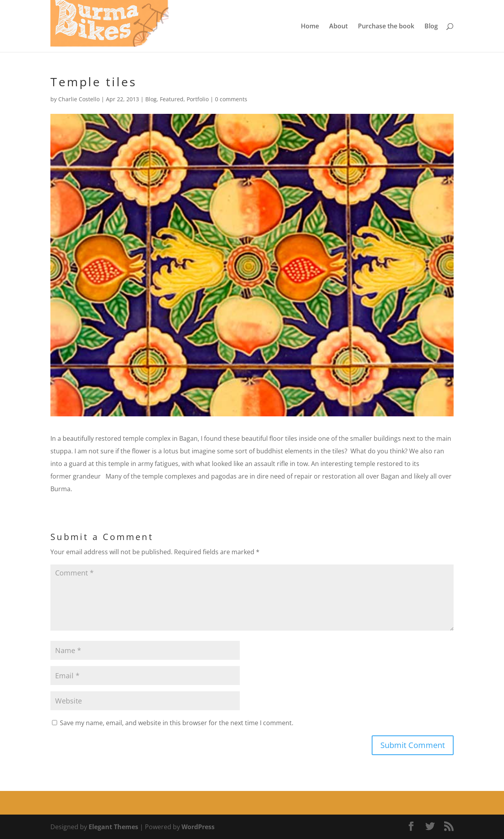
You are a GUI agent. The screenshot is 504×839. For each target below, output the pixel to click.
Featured (172, 99)
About (338, 27)
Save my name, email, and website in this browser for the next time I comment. (177, 723)
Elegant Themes (113, 827)
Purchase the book (386, 27)
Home (310, 27)
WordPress (198, 827)
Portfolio (198, 99)
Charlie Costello (79, 99)
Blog (431, 27)
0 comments (231, 99)
